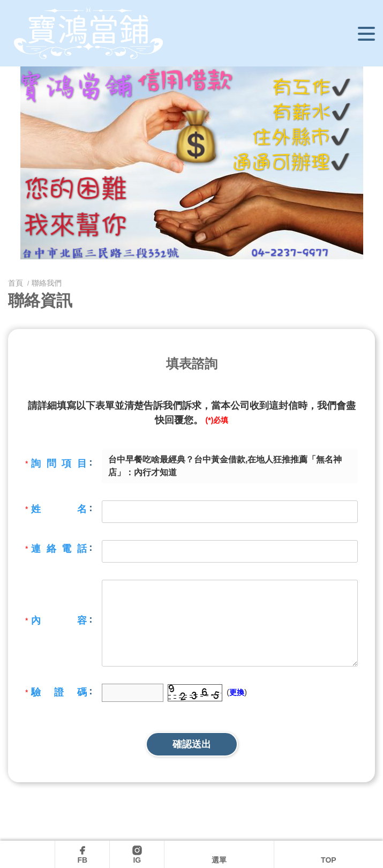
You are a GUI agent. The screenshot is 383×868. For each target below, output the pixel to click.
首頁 (17, 283)
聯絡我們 (47, 283)
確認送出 (192, 744)
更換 (237, 692)
